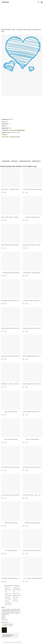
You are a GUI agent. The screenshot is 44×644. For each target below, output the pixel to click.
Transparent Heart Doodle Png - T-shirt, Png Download (15, 578)
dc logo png (8, 597)
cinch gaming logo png (8, 600)
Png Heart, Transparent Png (32, 217)
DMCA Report (5, 137)
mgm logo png (8, 605)
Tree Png (15, 599)
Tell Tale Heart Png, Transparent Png (32, 189)
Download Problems (15, 137)
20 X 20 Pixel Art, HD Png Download (32, 578)
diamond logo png (8, 591)
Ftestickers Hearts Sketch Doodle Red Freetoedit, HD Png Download (18, 356)
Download (4, 135)
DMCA (3, 618)
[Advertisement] (22, 16)
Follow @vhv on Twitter (7, 626)
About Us (4, 617)
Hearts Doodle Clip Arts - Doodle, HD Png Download (14, 217)
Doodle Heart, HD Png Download (11, 273)
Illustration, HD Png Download (32, 523)
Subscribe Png (17, 588)
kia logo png (8, 593)
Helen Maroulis (13, 130)
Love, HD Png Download (11, 550)
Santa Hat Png (16, 597)
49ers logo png (8, 603)
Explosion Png (16, 593)
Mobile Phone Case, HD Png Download (11, 245)
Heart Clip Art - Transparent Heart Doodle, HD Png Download (17, 189)
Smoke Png (15, 601)
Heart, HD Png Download (11, 412)
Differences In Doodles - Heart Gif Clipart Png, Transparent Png (17, 384)
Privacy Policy (5, 620)
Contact (3, 616)
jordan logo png (8, 595)
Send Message (21, 130)
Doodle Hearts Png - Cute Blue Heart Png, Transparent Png (16, 467)
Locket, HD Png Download (11, 523)
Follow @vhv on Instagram (8, 624)
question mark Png (17, 595)
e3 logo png (7, 588)
